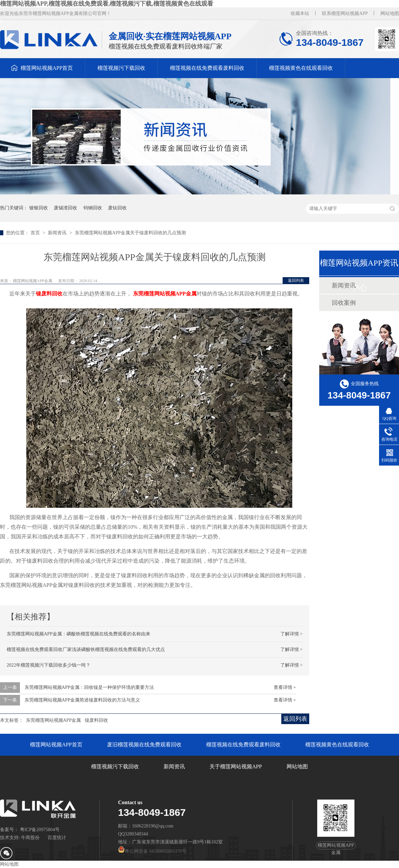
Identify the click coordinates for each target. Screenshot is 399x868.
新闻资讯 (58, 233)
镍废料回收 (96, 720)
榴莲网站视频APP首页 (47, 68)
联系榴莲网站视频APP (345, 13)
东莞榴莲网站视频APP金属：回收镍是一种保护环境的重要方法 (89, 687)
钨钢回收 (93, 208)
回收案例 (344, 303)
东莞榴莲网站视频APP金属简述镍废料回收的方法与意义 (82, 700)
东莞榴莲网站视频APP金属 (54, 720)
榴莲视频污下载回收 (121, 68)
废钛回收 (117, 208)
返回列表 (296, 280)
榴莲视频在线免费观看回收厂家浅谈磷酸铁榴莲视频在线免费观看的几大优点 (86, 650)
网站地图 (390, 13)
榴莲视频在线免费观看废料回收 (207, 68)
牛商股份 (30, 838)
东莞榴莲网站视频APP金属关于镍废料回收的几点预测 (130, 233)
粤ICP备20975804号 (40, 830)
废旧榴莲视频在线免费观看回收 (144, 745)
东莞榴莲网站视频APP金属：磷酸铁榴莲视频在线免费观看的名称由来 (78, 634)
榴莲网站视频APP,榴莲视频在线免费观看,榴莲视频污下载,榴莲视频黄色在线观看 (107, 4)
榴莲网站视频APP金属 (33, 281)
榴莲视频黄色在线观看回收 (301, 68)
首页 (36, 233)
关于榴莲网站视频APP (236, 766)
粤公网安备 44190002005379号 (152, 851)
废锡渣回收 (66, 208)
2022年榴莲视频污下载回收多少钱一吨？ (49, 665)
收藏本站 (300, 13)
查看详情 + (285, 687)
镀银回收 (39, 208)
